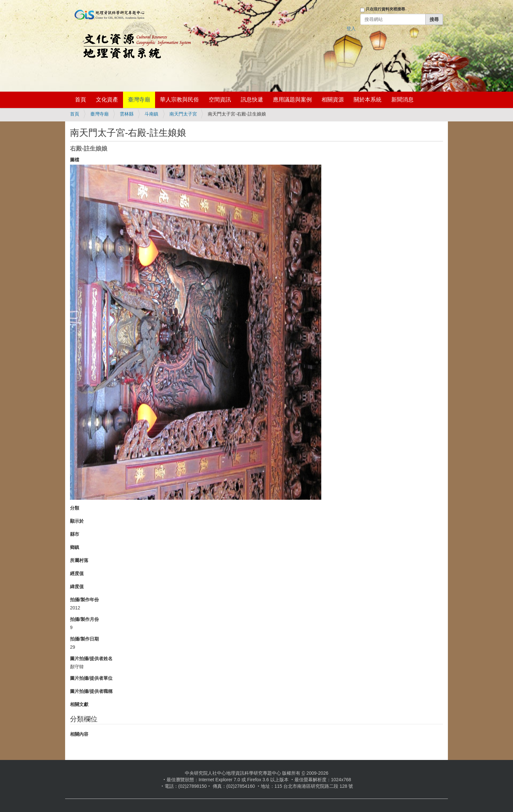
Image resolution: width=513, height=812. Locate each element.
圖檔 (75, 160)
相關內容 (79, 734)
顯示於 (77, 521)
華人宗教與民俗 (179, 100)
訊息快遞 (252, 100)
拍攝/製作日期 (84, 639)
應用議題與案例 (292, 100)
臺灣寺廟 (139, 100)
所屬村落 (79, 560)
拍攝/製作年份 (84, 600)
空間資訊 (220, 100)
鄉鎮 (75, 547)
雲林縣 (127, 114)
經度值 (77, 573)
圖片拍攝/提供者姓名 (91, 659)
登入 (351, 28)
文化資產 (107, 100)
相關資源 (333, 100)
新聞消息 (402, 100)
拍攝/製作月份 (84, 619)
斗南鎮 (151, 114)
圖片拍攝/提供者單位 (91, 678)
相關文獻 (79, 704)
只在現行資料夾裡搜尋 (385, 9)
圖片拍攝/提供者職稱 (91, 691)
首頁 (80, 100)
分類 (75, 508)
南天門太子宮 (183, 114)
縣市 (75, 534)
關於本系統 (368, 100)
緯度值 (77, 586)
